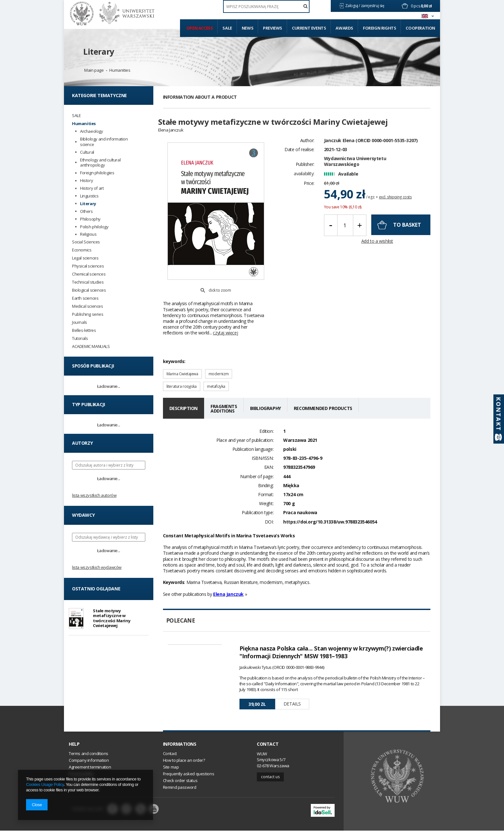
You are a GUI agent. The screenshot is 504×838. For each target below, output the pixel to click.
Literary (99, 51)
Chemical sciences (89, 274)
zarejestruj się (373, 6)
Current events (309, 28)
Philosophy (90, 219)
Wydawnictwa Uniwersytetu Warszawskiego (355, 173)
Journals (80, 322)
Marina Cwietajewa (182, 359)
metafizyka (216, 372)
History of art (92, 188)
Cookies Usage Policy (45, 784)
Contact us (270, 784)
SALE (76, 116)
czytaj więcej (225, 318)
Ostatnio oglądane (96, 589)
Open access (200, 28)
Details (292, 689)
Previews (273, 28)
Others (86, 211)
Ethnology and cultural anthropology (100, 163)
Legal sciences (85, 258)
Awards (344, 28)
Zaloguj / (353, 6)
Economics (82, 250)
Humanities (120, 70)
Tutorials (80, 338)
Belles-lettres (84, 330)
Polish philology (94, 227)
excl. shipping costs (395, 208)
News (248, 28)
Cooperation (420, 28)
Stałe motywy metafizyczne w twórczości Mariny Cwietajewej (112, 619)
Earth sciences (85, 298)
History (86, 181)
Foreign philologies (97, 173)
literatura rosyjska (182, 372)
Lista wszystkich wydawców (97, 567)
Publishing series (88, 314)
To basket (407, 236)
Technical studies (88, 282)
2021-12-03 (336, 161)
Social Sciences (86, 242)
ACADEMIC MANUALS (91, 346)
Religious (88, 234)
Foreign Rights (379, 28)
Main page (94, 70)
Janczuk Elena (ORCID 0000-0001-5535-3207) (371, 152)
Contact (268, 751)
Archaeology (92, 131)
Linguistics (89, 196)
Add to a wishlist (377, 253)
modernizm (219, 359)
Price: (309, 194)
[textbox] (266, 6)
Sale (227, 28)
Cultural (87, 152)
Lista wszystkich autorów (94, 495)
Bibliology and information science (104, 142)
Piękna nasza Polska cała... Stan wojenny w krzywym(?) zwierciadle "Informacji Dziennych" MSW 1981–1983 (331, 637)
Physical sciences (88, 266)
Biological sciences (89, 290)
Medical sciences (88, 306)
